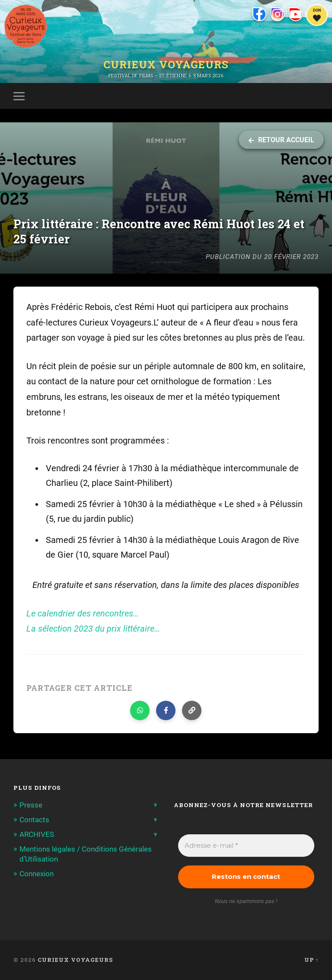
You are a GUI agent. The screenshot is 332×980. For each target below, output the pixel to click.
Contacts (34, 820)
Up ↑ (311, 960)
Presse (31, 805)
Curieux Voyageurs (166, 64)
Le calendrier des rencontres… (83, 614)
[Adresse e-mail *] (246, 846)
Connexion (37, 874)
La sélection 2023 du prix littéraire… (93, 629)
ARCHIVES (37, 834)
